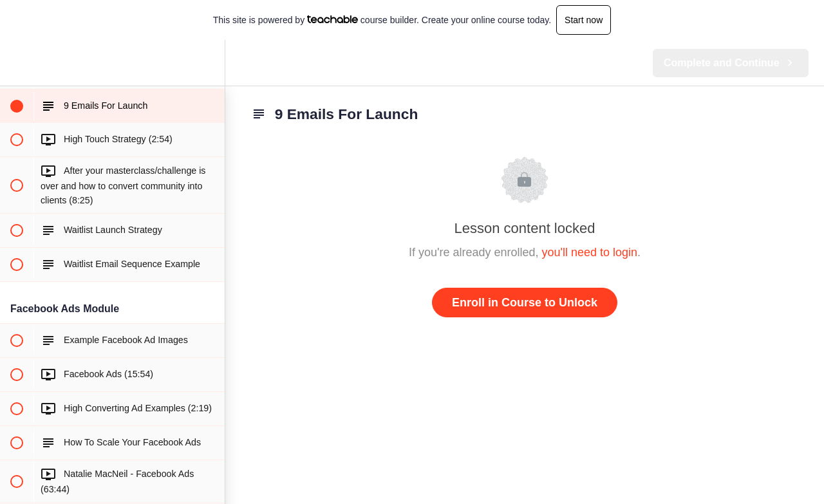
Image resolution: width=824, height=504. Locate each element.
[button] (16, 63)
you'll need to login (590, 252)
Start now (584, 20)
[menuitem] (209, 63)
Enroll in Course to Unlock (525, 303)
